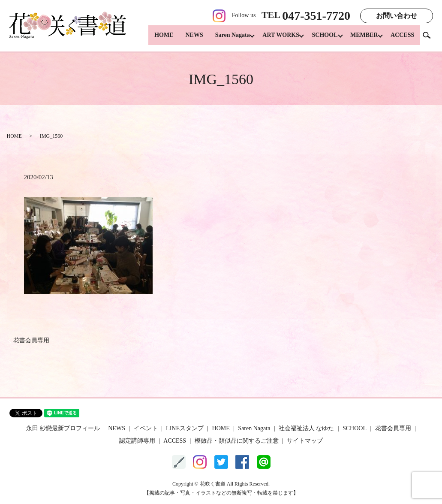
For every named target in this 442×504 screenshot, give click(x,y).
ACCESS (402, 39)
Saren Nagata (223, 39)
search (430, 38)
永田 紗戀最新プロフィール (63, 428)
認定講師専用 (137, 441)
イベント (146, 428)
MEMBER (362, 39)
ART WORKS (274, 39)
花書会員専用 (31, 340)
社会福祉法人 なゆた (307, 428)
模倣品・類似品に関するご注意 (237, 441)
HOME (154, 39)
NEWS (185, 39)
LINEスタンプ (185, 428)
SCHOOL (320, 39)
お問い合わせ (397, 16)
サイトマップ (305, 441)
